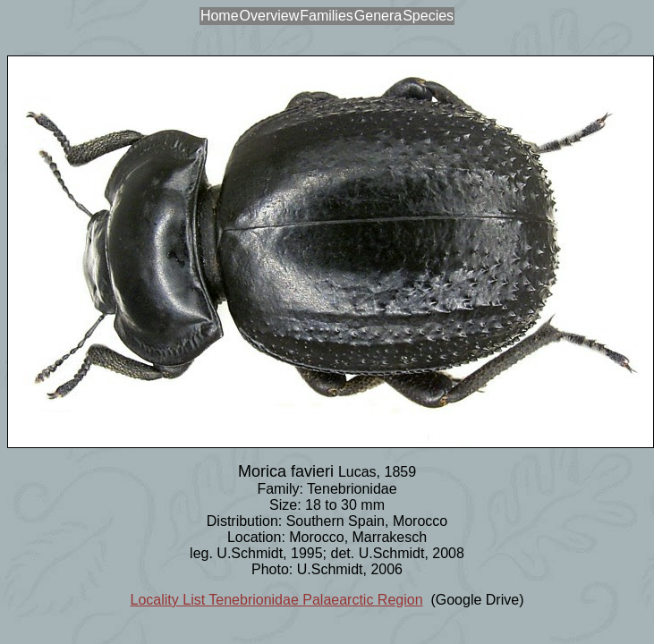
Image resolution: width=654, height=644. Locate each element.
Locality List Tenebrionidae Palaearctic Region (277, 600)
